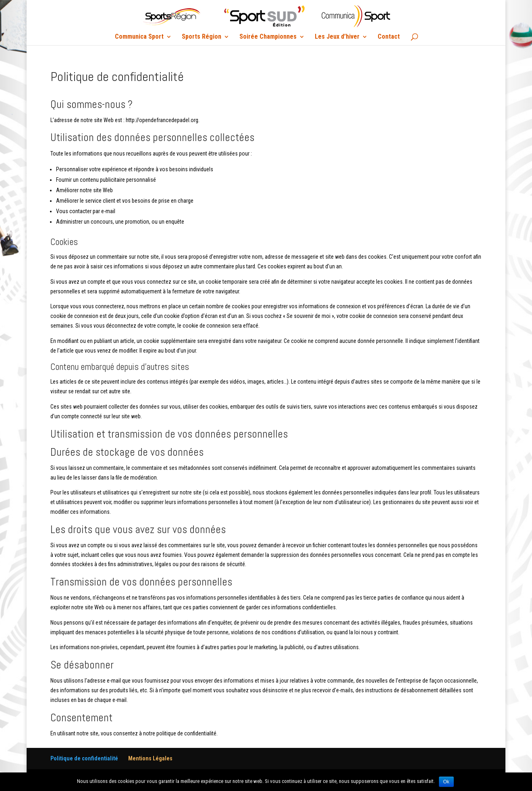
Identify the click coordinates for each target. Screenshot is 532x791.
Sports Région (202, 37)
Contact (389, 37)
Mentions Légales (150, 758)
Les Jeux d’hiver (337, 37)
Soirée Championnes (268, 37)
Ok (446, 782)
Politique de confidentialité (84, 758)
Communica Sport (139, 37)
